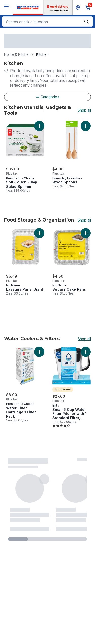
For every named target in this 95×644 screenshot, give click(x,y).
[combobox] (48, 22)
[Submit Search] (86, 22)
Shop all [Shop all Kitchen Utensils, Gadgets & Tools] (84, 110)
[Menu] (6, 6)
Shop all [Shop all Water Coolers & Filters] (84, 339)
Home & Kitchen (17, 54)
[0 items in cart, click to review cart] (89, 8)
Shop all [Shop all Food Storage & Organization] (84, 220)
